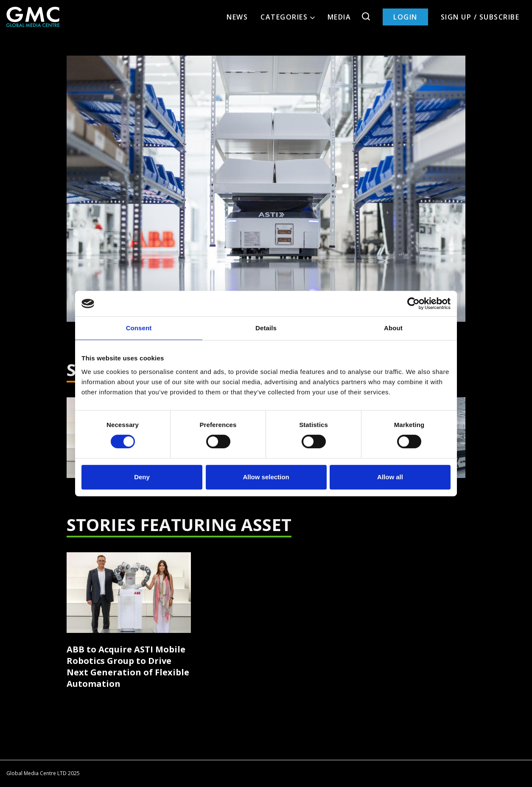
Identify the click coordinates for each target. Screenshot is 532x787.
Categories (288, 17)
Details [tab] (266, 328)
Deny (142, 477)
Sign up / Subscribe (480, 17)
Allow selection (266, 477)
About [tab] (393, 328)
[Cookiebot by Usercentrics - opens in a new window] (413, 304)
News (237, 17)
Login (405, 17)
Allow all (390, 477)
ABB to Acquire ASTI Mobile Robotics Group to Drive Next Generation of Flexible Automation (128, 666)
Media (339, 17)
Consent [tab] (139, 328)
